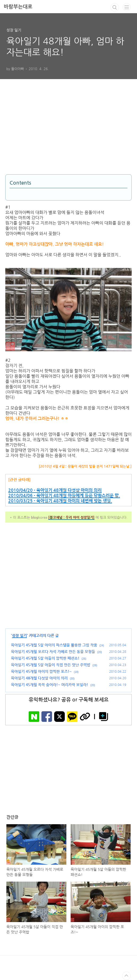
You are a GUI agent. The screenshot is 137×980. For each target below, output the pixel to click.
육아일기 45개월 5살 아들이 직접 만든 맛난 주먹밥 (51, 665)
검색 (115, 7)
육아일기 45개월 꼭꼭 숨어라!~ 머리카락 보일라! (50, 685)
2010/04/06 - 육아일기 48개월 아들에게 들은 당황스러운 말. (64, 496)
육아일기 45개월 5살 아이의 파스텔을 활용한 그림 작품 (54, 645)
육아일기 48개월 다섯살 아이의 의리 (39, 678)
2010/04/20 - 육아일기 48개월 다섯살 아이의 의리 (55, 490)
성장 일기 (19, 636)
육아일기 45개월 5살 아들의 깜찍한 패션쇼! (45, 658)
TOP (126, 976)
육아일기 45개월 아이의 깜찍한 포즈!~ (41, 672)
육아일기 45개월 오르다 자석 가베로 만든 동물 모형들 (53, 652)
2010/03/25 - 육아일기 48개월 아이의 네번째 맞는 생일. (60, 501)
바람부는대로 (18, 7)
